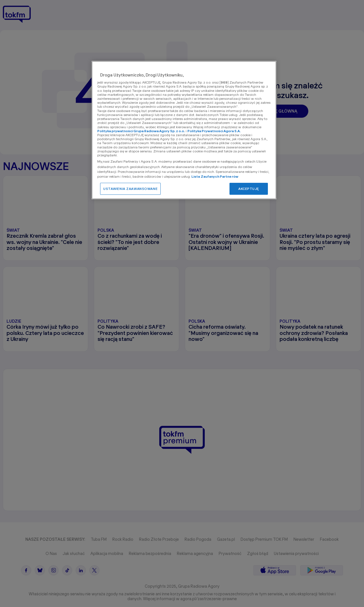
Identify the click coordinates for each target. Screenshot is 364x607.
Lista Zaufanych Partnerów (215, 176)
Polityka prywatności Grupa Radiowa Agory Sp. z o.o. (141, 131)
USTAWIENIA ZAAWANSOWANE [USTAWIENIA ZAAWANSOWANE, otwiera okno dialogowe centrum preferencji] (130, 189)
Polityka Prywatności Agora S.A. (214, 131)
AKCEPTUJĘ (249, 189)
